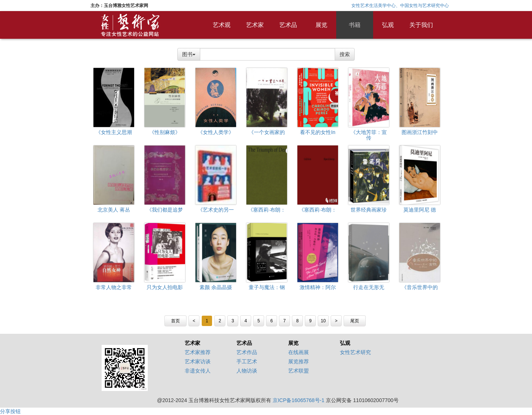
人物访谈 (247, 371)
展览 (321, 25)
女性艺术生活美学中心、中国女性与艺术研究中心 (400, 6)
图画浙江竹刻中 (420, 132)
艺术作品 (247, 352)
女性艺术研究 (355, 352)
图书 (189, 54)
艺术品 (288, 25)
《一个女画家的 (267, 132)
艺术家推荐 (198, 352)
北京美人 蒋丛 (114, 210)
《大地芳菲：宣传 (369, 135)
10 (323, 321)
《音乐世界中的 (420, 287)
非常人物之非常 (114, 287)
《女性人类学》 (216, 132)
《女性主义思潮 (114, 132)
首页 (175, 321)
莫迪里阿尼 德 (420, 210)
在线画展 (299, 352)
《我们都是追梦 (165, 210)
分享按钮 (10, 411)
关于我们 (421, 25)
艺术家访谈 (198, 361)
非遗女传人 (198, 371)
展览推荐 (299, 361)
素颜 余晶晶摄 (216, 287)
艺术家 (255, 25)
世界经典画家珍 (369, 210)
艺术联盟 (299, 371)
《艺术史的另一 (216, 210)
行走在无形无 (369, 287)
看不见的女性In (318, 132)
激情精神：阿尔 (318, 287)
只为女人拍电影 (165, 287)
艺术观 (222, 25)
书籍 (355, 25)
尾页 (355, 321)
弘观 (388, 25)
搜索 (345, 54)
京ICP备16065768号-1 (299, 400)
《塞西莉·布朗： (267, 210)
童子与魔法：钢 (267, 287)
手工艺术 (247, 361)
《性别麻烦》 (165, 132)
